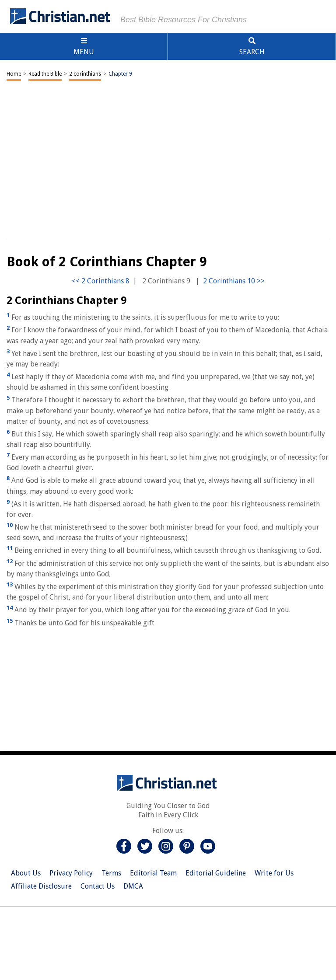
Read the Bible (45, 74)
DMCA (133, 886)
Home (14, 74)
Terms (111, 873)
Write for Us (274, 873)
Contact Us (98, 886)
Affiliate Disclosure (41, 886)
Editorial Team (153, 873)
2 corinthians (85, 74)
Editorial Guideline (216, 873)
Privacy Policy (71, 873)
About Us (26, 873)
